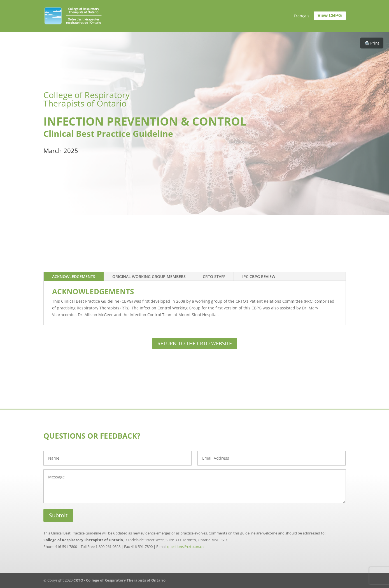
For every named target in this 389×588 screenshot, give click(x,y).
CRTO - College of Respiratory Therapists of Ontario (119, 580)
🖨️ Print (372, 43)
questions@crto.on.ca (185, 547)
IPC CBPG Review (259, 276)
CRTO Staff (214, 276)
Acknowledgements (74, 276)
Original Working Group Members (149, 276)
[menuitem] (302, 16)
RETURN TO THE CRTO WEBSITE (195, 343)
